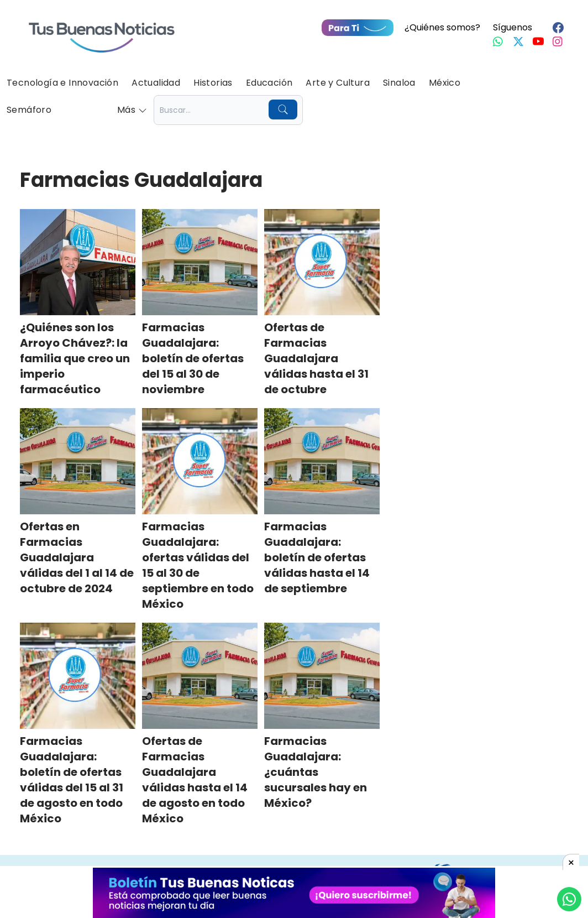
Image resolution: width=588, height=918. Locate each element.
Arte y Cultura (338, 83)
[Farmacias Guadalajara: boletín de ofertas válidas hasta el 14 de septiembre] (322, 461)
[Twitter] (518, 41)
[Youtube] (538, 41)
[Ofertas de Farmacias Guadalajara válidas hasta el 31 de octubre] (322, 262)
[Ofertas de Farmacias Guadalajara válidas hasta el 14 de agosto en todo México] (200, 676)
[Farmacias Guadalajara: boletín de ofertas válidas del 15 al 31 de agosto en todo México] (78, 676)
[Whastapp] (498, 41)
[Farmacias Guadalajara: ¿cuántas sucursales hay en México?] (322, 676)
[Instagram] (558, 41)
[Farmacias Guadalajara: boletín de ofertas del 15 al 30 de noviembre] (200, 262)
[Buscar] (283, 109)
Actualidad (156, 83)
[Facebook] (558, 28)
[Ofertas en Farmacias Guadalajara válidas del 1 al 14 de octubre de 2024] (78, 461)
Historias (213, 83)
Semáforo (29, 110)
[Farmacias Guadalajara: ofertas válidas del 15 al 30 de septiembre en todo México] (200, 461)
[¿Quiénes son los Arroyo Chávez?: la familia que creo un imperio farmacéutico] (78, 262)
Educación (269, 83)
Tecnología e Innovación (62, 83)
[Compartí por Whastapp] (569, 899)
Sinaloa (399, 83)
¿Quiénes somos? (442, 27)
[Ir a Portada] (102, 31)
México (445, 83)
